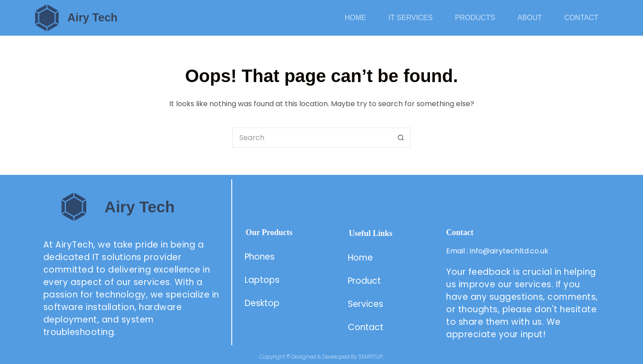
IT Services (411, 18)
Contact (581, 18)
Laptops (262, 280)
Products (475, 18)
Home (355, 18)
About (530, 18)
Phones (260, 257)
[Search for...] (311, 138)
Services (365, 304)
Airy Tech (92, 17)
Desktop (262, 303)
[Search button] (401, 138)
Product (365, 281)
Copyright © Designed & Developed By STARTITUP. (321, 357)
